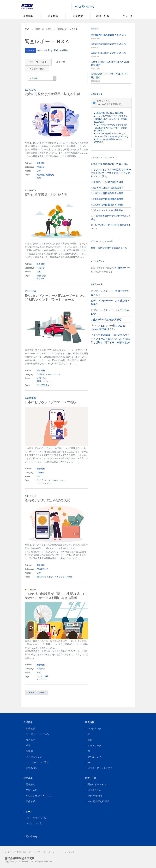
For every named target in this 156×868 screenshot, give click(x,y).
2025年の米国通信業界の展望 (108, 205)
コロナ (40, 676)
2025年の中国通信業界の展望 (108, 199)
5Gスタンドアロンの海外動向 (109, 210)
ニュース (128, 16)
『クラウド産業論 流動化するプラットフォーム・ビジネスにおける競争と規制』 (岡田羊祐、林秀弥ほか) (110, 339)
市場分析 (41, 167)
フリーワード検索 (38, 62)
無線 (90, 740)
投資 (39, 178)
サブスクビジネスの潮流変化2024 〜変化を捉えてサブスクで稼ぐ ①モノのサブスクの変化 (111, 173)
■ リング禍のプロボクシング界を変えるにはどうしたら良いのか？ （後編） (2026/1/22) (111, 119)
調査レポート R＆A (67, 29)
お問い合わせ (87, 6)
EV (38, 385)
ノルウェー (47, 381)
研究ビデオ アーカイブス (39, 796)
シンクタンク (94, 728)
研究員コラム (94, 790)
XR (89, 762)
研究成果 (78, 16)
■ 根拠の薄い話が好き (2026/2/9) (109, 113)
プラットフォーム (53, 374)
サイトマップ (68, 852)
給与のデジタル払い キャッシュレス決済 (55, 577)
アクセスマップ (34, 757)
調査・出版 (103, 16)
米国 (39, 378)
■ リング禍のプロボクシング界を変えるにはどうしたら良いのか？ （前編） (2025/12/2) (111, 128)
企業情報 (28, 16)
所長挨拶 (30, 728)
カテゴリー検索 (37, 69)
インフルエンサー (45, 483)
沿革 (28, 745)
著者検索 (61, 62)
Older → (43, 693)
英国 (39, 381)
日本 (39, 171)
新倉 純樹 (41, 163)
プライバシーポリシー (47, 852)
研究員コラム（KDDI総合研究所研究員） (110, 103)
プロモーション (59, 480)
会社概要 (30, 740)
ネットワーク (94, 745)
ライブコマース (44, 480)
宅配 (46, 676)
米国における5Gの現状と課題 (109, 182)
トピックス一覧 (34, 823)
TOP (27, 29)
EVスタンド (46, 385)
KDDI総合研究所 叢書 (99, 801)
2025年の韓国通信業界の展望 (108, 193)
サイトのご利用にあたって (19, 852)
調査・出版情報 (43, 29)
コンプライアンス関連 (37, 762)
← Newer (31, 693)
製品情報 (30, 801)
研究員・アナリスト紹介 (100, 768)
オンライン (42, 679)
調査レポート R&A (97, 784)
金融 (39, 276)
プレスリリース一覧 (36, 818)
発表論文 (30, 784)
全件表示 (30, 50)
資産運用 (50, 175)
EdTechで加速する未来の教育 (109, 188)
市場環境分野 (43, 569)
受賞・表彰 (32, 790)
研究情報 (53, 16)
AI (89, 751)
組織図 (29, 751)
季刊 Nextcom (95, 796)
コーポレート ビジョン (38, 734)
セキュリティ (94, 757)
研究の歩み (32, 768)
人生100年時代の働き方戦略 (106, 320)
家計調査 (41, 175)
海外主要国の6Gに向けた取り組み (111, 164)
